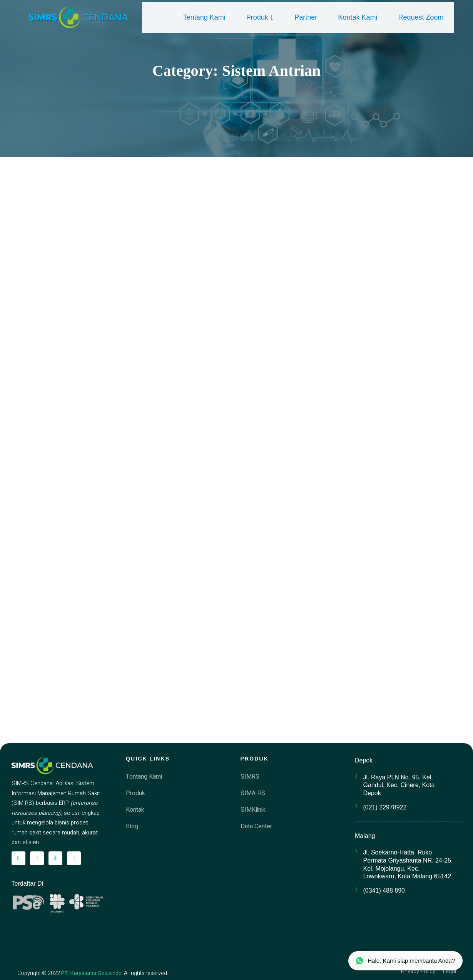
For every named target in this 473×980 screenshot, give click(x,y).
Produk (260, 17)
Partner (306, 17)
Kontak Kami (358, 17)
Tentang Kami (204, 17)
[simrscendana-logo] (79, 17)
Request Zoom (421, 17)
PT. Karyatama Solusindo (91, 973)
